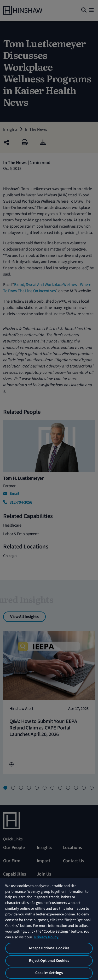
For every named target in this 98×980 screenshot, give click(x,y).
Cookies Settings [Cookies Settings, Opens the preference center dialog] (49, 973)
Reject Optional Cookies (49, 961)
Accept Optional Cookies (49, 948)
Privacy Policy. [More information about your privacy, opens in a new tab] (47, 937)
